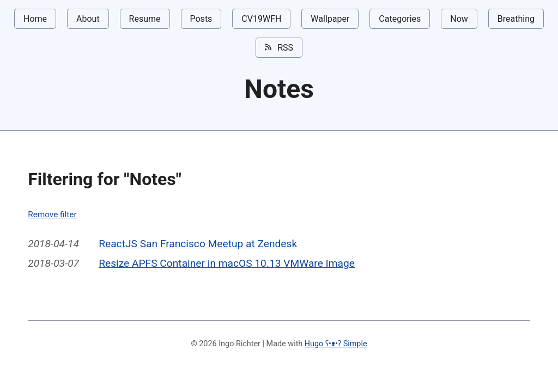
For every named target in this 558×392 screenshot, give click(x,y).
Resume (145, 19)
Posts (201, 19)
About (88, 19)
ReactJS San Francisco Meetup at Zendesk (198, 244)
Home (35, 19)
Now (459, 19)
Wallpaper (330, 19)
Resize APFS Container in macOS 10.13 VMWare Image (227, 263)
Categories (400, 19)
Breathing (516, 19)
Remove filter (52, 215)
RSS (279, 47)
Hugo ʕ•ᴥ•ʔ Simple (336, 344)
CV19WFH (261, 19)
